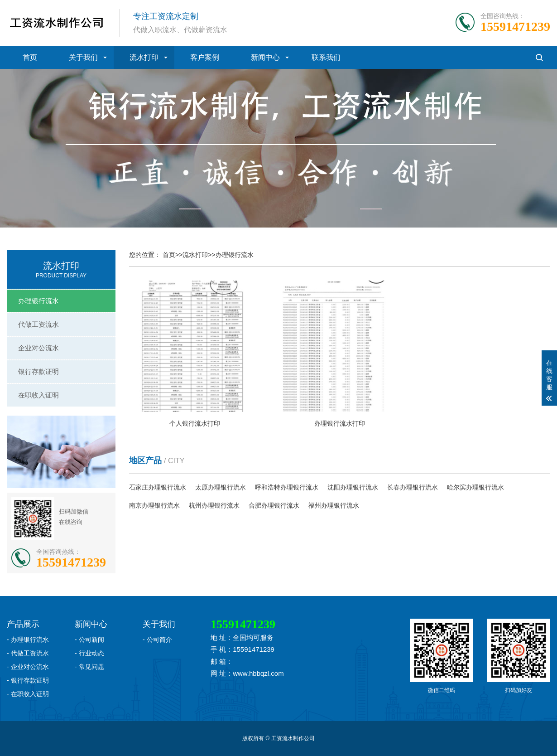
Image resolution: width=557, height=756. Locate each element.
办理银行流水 (38, 301)
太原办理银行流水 (221, 487)
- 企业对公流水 (28, 667)
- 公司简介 (157, 640)
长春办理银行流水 (413, 487)
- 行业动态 (89, 653)
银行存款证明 (38, 371)
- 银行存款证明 (28, 680)
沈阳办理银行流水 (353, 487)
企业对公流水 (38, 348)
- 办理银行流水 (28, 640)
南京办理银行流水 (154, 505)
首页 (30, 57)
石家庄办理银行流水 (158, 487)
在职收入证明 (38, 395)
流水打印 (144, 57)
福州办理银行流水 (334, 505)
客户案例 (205, 57)
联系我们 (326, 57)
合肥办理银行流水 (274, 505)
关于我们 (83, 57)
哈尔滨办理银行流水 (475, 487)
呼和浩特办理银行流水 (287, 487)
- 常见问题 (89, 667)
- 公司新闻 (89, 640)
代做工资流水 (38, 324)
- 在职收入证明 (28, 694)
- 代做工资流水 (28, 653)
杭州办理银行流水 (214, 505)
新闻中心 (265, 57)
